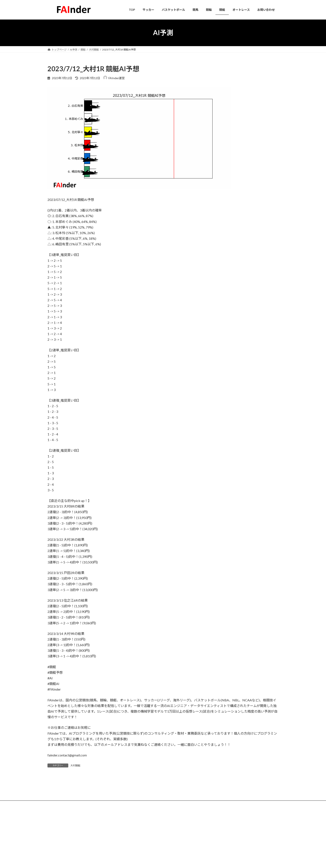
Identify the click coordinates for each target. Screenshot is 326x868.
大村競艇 (75, 765)
